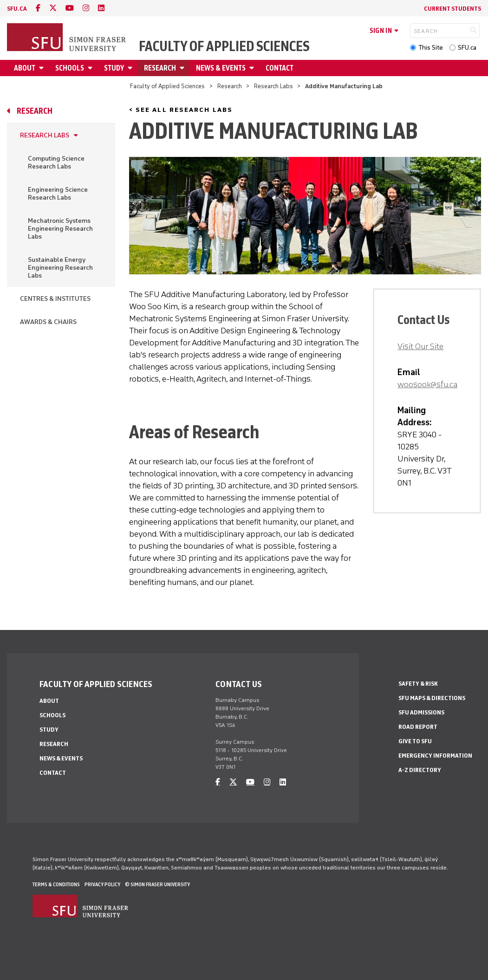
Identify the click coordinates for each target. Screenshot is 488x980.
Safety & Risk (418, 684)
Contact (280, 68)
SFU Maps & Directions (432, 698)
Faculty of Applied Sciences (224, 46)
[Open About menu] (43, 68)
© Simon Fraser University (157, 884)
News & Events (221, 68)
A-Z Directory (420, 770)
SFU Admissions (421, 712)
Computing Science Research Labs (56, 162)
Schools (70, 68)
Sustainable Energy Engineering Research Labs (60, 268)
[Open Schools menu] (91, 68)
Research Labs (273, 86)
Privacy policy (102, 884)
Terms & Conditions (56, 884)
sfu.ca (17, 9)
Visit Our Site (420, 346)
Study (114, 68)
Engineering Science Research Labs (58, 194)
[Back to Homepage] (67, 38)
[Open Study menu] (131, 68)
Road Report (418, 727)
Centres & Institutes (55, 299)
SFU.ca (467, 48)
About (25, 68)
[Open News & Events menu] (253, 68)
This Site (431, 48)
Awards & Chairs (48, 322)
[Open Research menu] (183, 68)
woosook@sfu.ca (427, 384)
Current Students (452, 9)
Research (160, 68)
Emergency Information (435, 756)
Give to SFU (415, 741)
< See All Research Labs (181, 110)
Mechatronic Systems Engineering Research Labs (60, 229)
